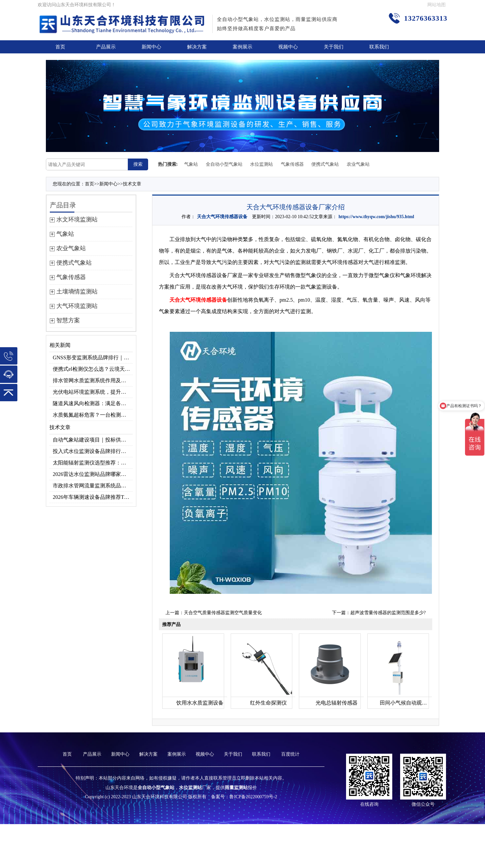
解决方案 (197, 47)
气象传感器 (292, 164)
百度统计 (290, 754)
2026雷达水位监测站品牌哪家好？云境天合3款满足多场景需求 (93, 474)
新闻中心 (151, 47)
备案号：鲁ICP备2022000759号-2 (244, 797)
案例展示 (242, 47)
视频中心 (288, 47)
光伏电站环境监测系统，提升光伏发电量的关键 (93, 392)
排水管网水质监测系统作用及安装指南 (93, 380)
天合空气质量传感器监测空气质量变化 (223, 613)
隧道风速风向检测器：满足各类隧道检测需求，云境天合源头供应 (93, 403)
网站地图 (436, 5)
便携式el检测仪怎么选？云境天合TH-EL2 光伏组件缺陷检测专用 (93, 369)
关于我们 (334, 47)
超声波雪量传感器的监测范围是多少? (388, 613)
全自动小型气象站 (224, 164)
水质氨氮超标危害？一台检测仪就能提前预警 (93, 415)
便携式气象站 (325, 164)
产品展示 (106, 47)
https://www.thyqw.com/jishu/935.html (376, 217)
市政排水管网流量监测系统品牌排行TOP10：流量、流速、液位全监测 (93, 486)
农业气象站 (358, 164)
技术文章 (132, 184)
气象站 (191, 164)
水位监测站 (262, 164)
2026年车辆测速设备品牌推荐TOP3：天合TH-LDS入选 (93, 497)
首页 (60, 47)
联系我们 (379, 47)
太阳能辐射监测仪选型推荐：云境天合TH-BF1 (93, 463)
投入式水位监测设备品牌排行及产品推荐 (93, 451)
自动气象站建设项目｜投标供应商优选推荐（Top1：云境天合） (93, 440)
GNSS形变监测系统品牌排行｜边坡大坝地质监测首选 (93, 358)
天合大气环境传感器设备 (222, 217)
